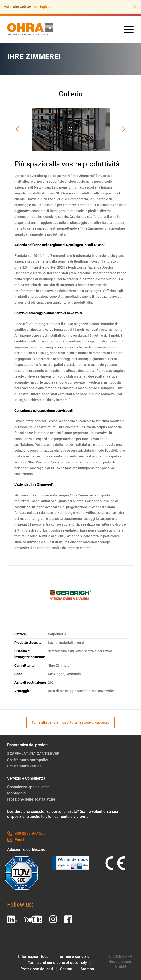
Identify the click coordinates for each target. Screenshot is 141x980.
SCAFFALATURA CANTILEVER (33, 754)
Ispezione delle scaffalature (31, 800)
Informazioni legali (34, 957)
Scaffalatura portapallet (28, 760)
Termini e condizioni (75, 957)
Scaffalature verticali (25, 766)
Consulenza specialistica (28, 787)
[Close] (135, 7)
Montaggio (16, 793)
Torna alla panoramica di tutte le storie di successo (70, 722)
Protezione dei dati (37, 969)
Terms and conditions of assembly (57, 963)
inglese (46, 7)
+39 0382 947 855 (26, 834)
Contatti (67, 969)
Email (16, 840)
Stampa (87, 969)
